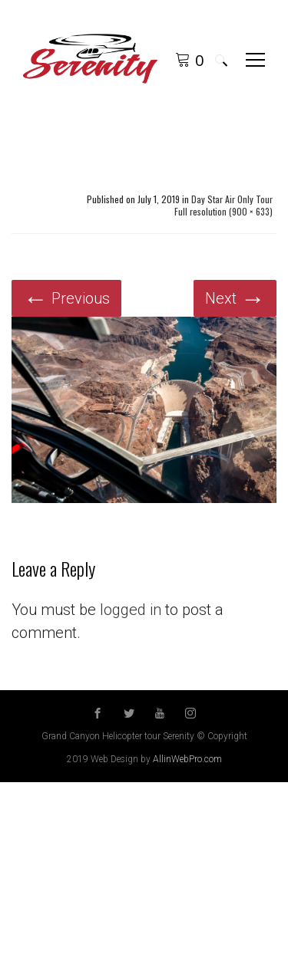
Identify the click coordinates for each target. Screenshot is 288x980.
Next (235, 298)
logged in (131, 610)
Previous (66, 298)
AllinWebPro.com (187, 759)
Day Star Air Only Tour (232, 199)
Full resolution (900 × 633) (223, 212)
